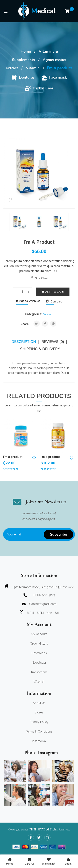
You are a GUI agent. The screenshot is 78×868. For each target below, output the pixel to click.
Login (68, 861)
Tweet (37, 324)
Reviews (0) (53, 342)
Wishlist (49, 861)
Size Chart (39, 278)
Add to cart (55, 292)
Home (26, 51)
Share (45, 324)
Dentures (27, 77)
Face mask (58, 77)
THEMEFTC (37, 830)
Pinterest (53, 324)
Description (24, 342)
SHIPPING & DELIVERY (40, 349)
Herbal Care (43, 88)
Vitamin (33, 68)
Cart (29, 861)
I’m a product (13, 457)
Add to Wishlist (29, 301)
